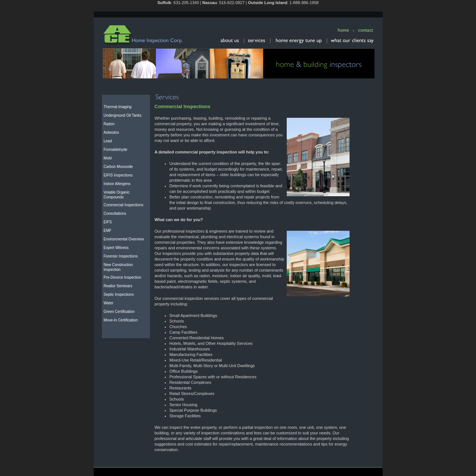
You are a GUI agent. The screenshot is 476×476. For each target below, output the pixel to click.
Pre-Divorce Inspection (123, 277)
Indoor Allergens (117, 184)
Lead (108, 141)
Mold (108, 158)
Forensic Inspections (121, 256)
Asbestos (111, 132)
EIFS (108, 222)
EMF (108, 231)
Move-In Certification (121, 320)
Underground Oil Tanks (123, 115)
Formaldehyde (116, 150)
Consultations (115, 213)
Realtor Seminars (118, 286)
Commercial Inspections (124, 205)
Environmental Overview (124, 239)
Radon (109, 124)
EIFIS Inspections (118, 175)
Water (109, 303)
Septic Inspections (119, 294)
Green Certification (119, 312)
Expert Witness (116, 248)
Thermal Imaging (118, 107)
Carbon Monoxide (118, 167)
